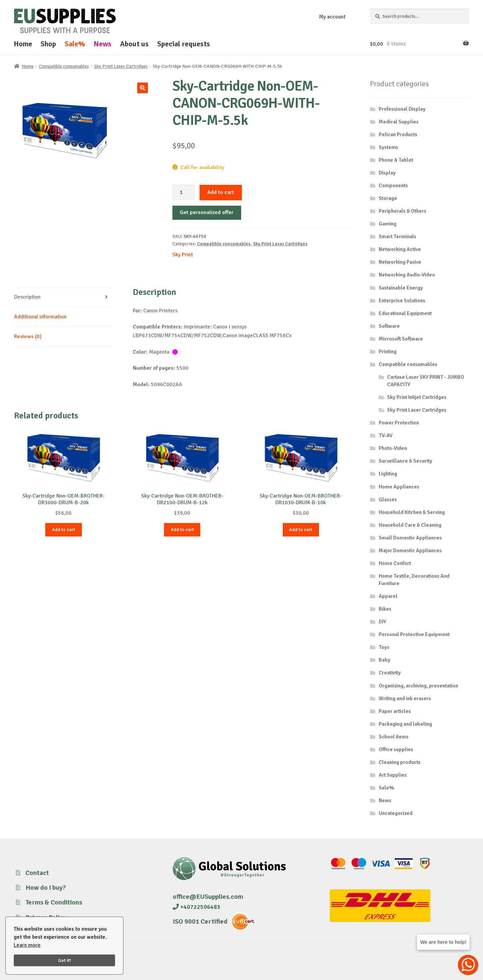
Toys (384, 647)
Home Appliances (399, 487)
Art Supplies (393, 775)
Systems (388, 147)
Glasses (388, 500)
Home (23, 44)
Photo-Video (393, 448)
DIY (382, 622)
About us (134, 44)
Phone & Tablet (396, 160)
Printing (388, 352)
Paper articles (395, 711)
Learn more (27, 945)
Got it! (65, 960)
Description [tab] (27, 297)
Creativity (390, 673)
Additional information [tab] (40, 317)
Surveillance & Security (406, 461)
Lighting (388, 474)
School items (394, 737)
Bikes (385, 609)
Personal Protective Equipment (414, 634)
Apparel (388, 596)
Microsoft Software (401, 339)
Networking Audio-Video (407, 275)
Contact (37, 873)
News (102, 44)
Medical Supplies (399, 122)
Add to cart (221, 192)
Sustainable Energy (401, 288)
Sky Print (183, 255)
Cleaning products (400, 762)
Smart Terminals (397, 237)
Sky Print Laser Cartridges (121, 66)
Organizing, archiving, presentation (418, 686)
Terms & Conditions (54, 902)
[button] (143, 88)
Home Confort (395, 563)
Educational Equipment (405, 313)
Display (387, 173)
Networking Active (400, 249)
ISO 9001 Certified (200, 921)
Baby (385, 660)
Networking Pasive (400, 262)
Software (389, 326)
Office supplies (396, 750)
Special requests (184, 44)
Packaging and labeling (405, 724)
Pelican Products (398, 135)
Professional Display (402, 109)
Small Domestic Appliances (410, 538)
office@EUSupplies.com (208, 897)
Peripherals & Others (402, 211)
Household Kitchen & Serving (412, 512)
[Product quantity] (184, 193)
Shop (48, 44)
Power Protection (399, 423)
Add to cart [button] (64, 530)
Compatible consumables (64, 66)
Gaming (388, 224)
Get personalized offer (207, 212)
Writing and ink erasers (405, 699)
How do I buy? (46, 888)
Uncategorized (396, 813)
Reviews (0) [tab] (28, 337)
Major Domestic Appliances (410, 551)
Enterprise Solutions (402, 301)
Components (393, 186)
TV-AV (386, 435)
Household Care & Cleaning (410, 525)
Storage (388, 198)
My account (332, 17)
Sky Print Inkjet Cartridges (417, 397)
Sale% (75, 44)
